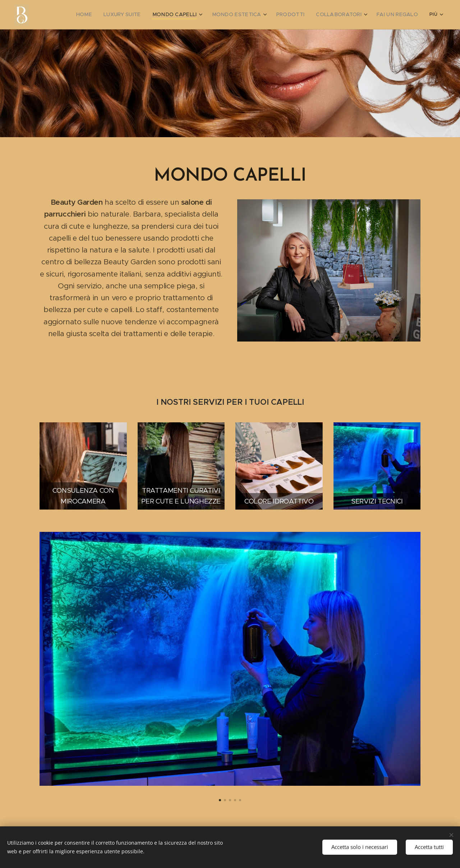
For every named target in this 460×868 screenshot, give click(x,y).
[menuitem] (77, 15)
